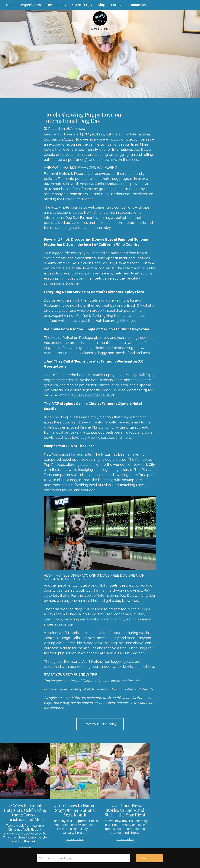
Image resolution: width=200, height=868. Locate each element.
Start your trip (149, 858)
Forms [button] (117, 5)
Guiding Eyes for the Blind (93, 395)
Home (11, 5)
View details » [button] (25, 848)
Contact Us (137, 5)
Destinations (56, 5)
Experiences (31, 5)
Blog (101, 5)
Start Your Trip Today (100, 724)
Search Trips (82, 5)
